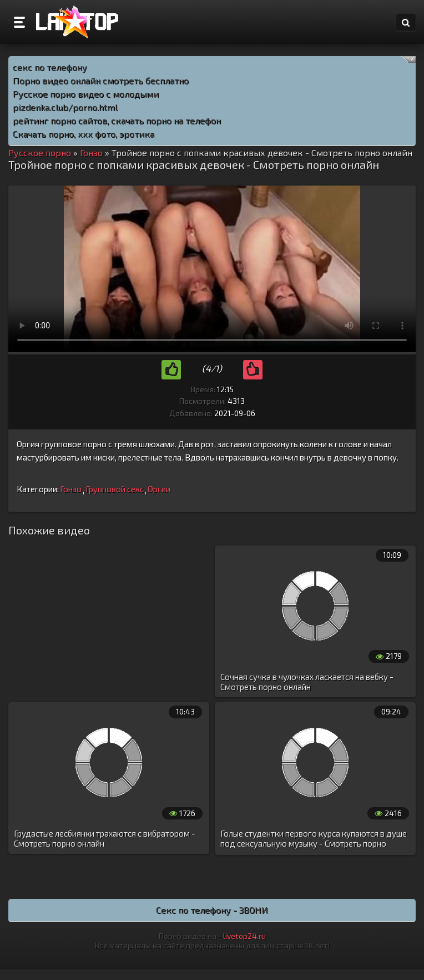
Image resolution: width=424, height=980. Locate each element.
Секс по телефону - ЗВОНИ (212, 910)
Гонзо (71, 489)
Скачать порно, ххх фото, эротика (84, 134)
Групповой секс (115, 489)
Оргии (159, 489)
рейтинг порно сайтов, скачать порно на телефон (117, 120)
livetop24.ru (244, 936)
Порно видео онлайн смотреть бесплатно (101, 80)
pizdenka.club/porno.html (65, 107)
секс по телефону (50, 67)
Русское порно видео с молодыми (86, 94)
